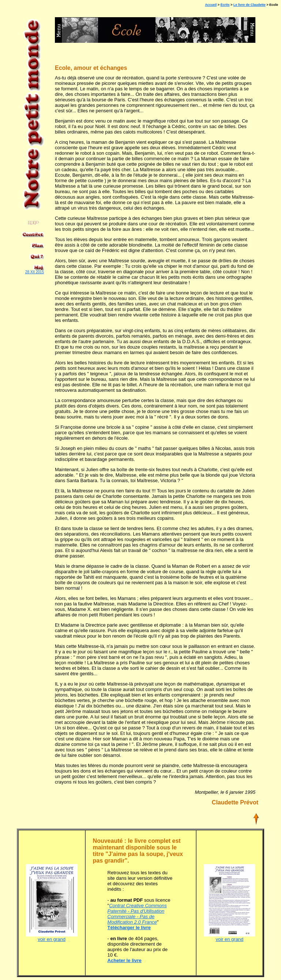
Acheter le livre (125, 960)
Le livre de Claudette (250, 5)
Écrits (225, 5)
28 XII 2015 (35, 272)
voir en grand (52, 937)
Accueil (211, 5)
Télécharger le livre (129, 928)
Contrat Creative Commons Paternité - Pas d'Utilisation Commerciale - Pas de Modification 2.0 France (137, 914)
